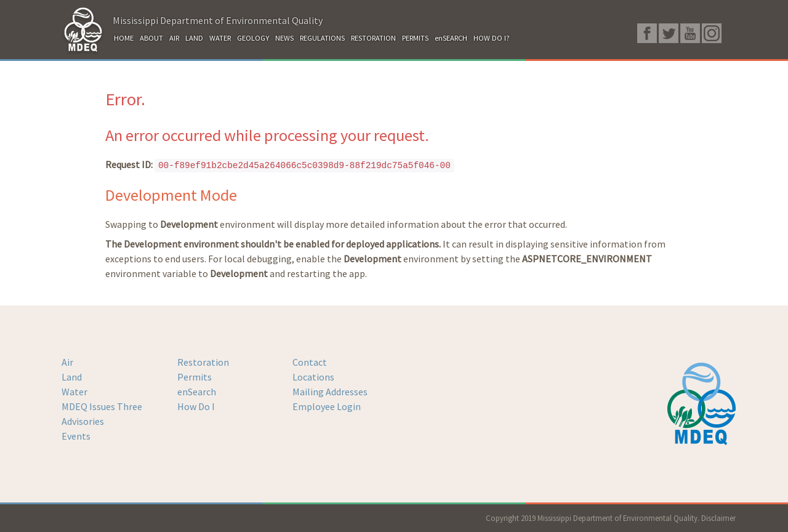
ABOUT (151, 38)
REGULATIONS (322, 38)
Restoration (203, 362)
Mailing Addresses (330, 392)
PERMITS (415, 38)
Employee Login (327, 406)
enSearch (197, 392)
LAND (194, 38)
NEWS (284, 38)
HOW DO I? (492, 38)
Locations (313, 377)
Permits (195, 377)
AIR (174, 38)
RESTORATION (373, 38)
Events (76, 436)
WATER (220, 38)
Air (67, 362)
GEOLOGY (253, 38)
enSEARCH (451, 38)
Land (72, 377)
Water (74, 392)
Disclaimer (718, 518)
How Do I (196, 406)
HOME (124, 38)
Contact (310, 362)
